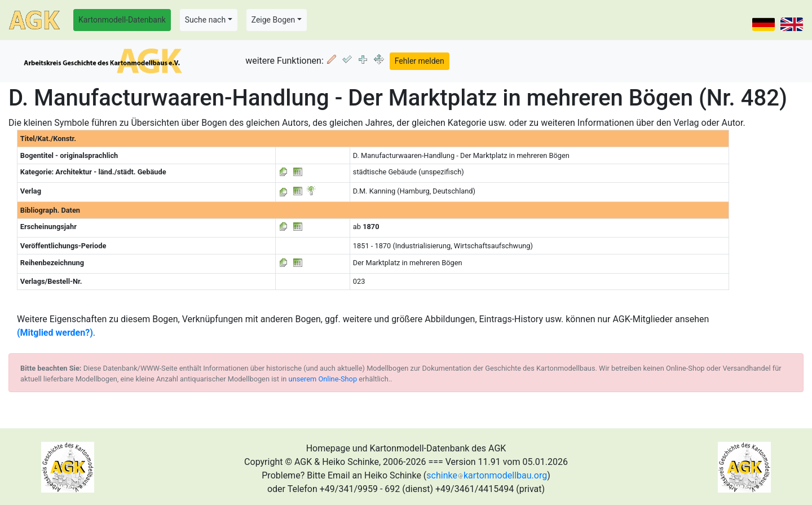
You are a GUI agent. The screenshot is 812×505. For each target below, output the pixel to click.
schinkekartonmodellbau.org (487, 475)
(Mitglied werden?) (55, 333)
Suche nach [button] (205, 20)
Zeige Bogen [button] (273, 20)
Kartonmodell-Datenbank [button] (122, 20)
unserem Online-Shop (323, 379)
